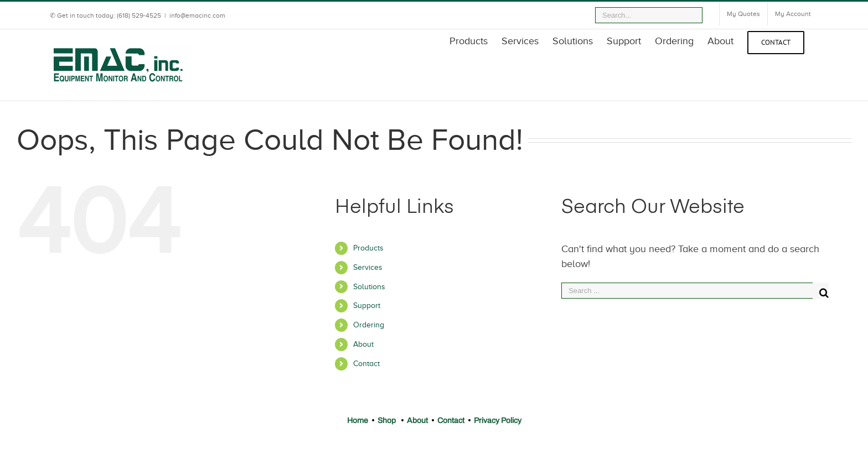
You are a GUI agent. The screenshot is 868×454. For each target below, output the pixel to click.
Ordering (369, 325)
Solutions (369, 287)
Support (367, 306)
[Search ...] (687, 291)
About (363, 344)
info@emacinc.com (197, 15)
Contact (366, 364)
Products (368, 248)
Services (368, 267)
